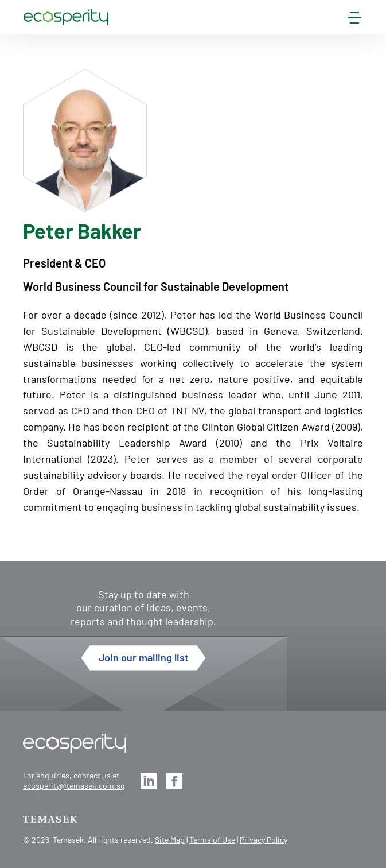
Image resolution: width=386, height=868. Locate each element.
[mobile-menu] (354, 20)
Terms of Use (212, 840)
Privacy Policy (264, 840)
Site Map (170, 840)
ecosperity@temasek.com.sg (74, 786)
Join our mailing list (144, 657)
